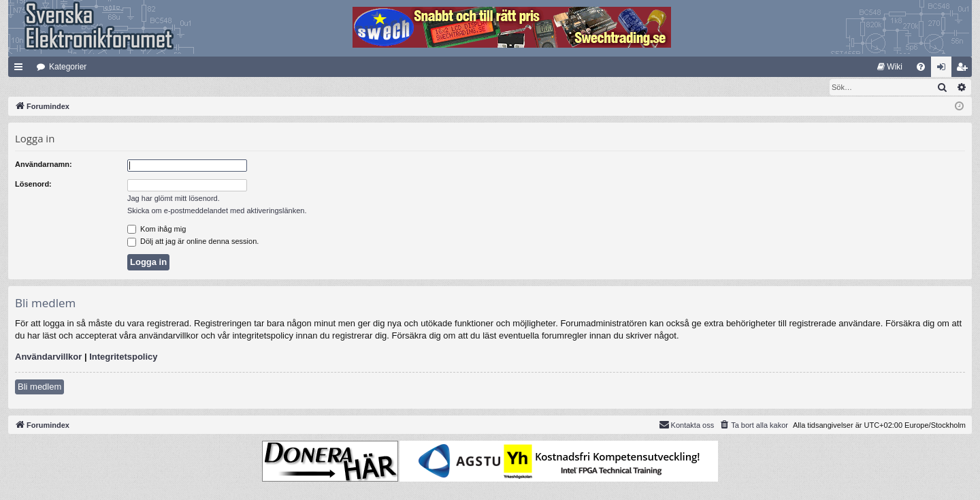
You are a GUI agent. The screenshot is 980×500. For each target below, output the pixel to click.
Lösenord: (33, 185)
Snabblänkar (21, 69)
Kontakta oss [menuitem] (687, 425)
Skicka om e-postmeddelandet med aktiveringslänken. (217, 211)
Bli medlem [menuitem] (965, 69)
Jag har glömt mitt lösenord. (174, 199)
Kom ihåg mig (157, 230)
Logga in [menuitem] (944, 69)
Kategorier (68, 67)
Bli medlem (39, 387)
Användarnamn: (44, 165)
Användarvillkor (48, 357)
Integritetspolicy (123, 357)
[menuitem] (890, 67)
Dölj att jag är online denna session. (193, 242)
